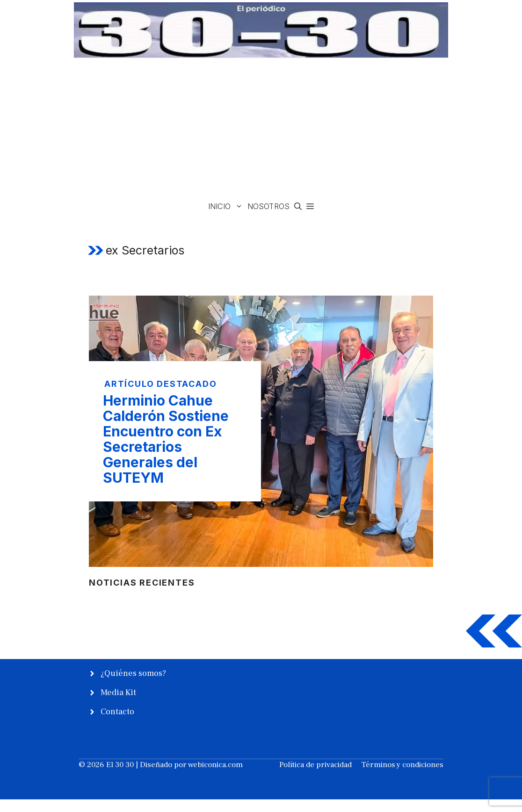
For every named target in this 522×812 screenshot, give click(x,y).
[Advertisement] (261, 128)
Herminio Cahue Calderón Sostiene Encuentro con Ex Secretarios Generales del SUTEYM (166, 439)
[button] (298, 207)
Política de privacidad (315, 765)
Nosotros (268, 206)
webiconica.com (215, 765)
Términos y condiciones (402, 765)
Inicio (227, 207)
